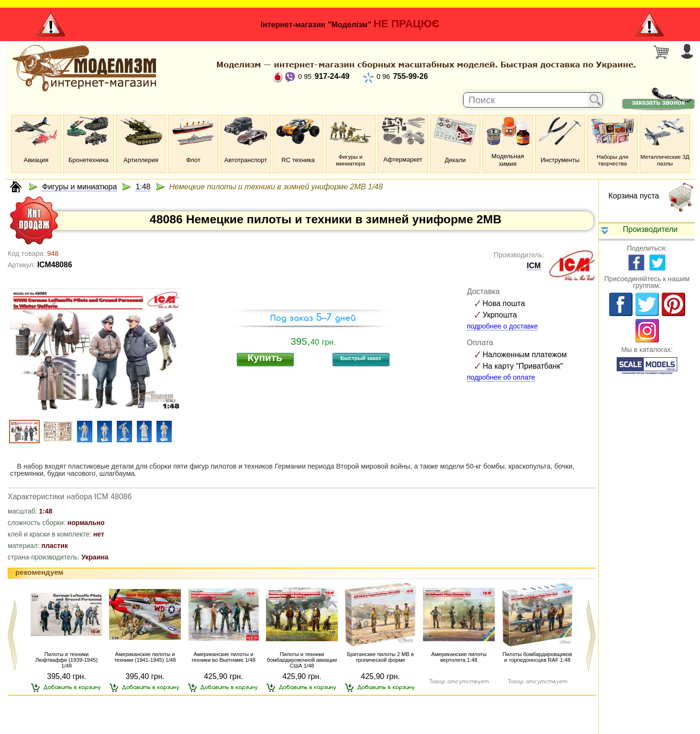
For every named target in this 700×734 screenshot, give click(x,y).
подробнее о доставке (502, 326)
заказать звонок (658, 102)
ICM (534, 266)
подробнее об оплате (501, 377)
